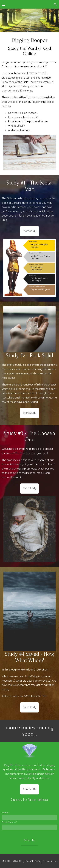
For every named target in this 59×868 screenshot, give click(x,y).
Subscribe (29, 840)
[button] (4, 4)
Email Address (9, 822)
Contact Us (29, 789)
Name (5, 813)
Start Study (30, 231)
